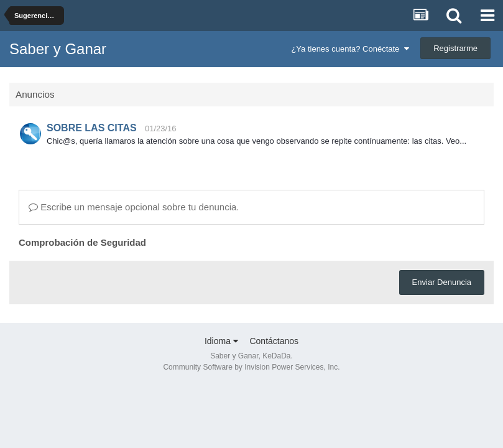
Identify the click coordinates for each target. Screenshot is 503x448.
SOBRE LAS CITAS (92, 128)
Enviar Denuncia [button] (442, 282)
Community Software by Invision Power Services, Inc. (251, 367)
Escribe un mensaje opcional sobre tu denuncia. (134, 207)
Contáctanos (274, 341)
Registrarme (455, 48)
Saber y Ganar (58, 49)
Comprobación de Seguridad (82, 242)
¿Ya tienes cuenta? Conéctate (350, 49)
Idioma (221, 341)
